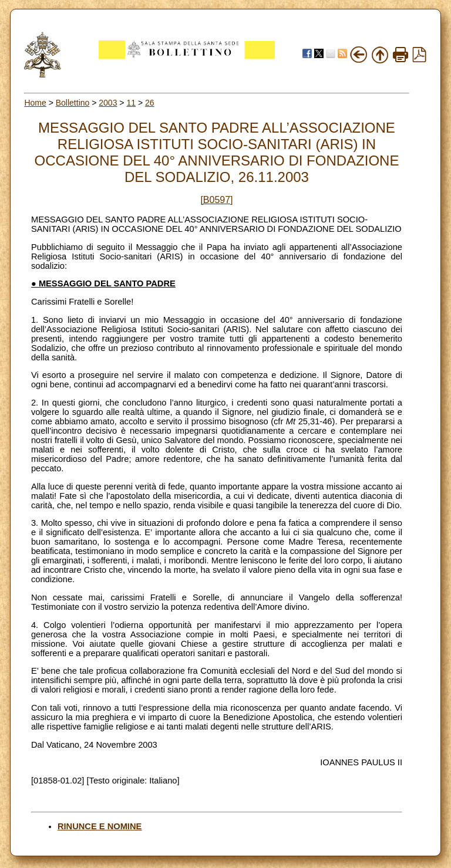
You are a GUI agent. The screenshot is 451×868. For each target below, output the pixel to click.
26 (150, 103)
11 (131, 103)
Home (35, 103)
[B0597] (216, 200)
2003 (108, 103)
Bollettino (73, 103)
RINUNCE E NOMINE (100, 826)
